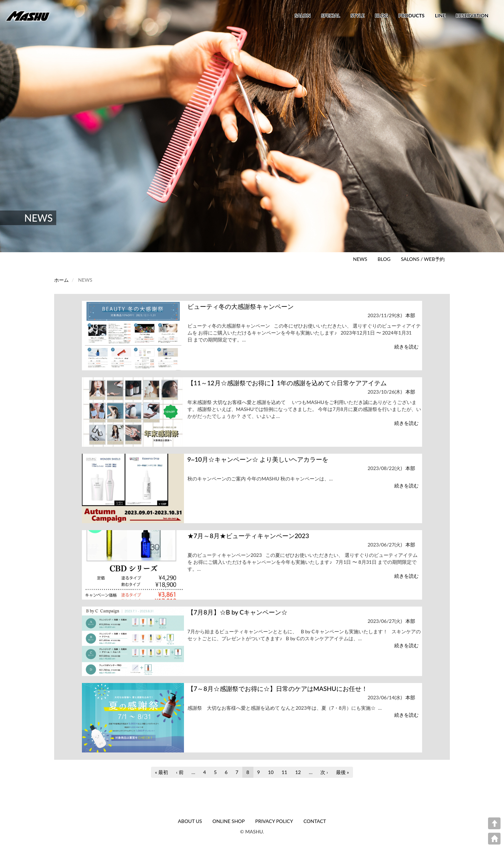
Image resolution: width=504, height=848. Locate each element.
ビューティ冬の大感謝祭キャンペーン (241, 306)
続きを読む (406, 347)
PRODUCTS (411, 15)
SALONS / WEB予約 (423, 259)
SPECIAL (331, 15)
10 (271, 773)
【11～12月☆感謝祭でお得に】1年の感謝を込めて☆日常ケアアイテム (287, 383)
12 (298, 773)
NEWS (360, 259)
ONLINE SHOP (229, 821)
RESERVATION (472, 15)
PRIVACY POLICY (274, 821)
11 (284, 773)
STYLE (358, 15)
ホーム (61, 280)
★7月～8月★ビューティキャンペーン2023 (248, 536)
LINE (440, 15)
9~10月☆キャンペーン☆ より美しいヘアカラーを (258, 459)
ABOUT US (190, 821)
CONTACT (315, 821)
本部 (410, 315)
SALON (303, 15)
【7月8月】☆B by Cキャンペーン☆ (237, 612)
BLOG (381, 15)
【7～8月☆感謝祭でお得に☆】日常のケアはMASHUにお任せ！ (278, 689)
